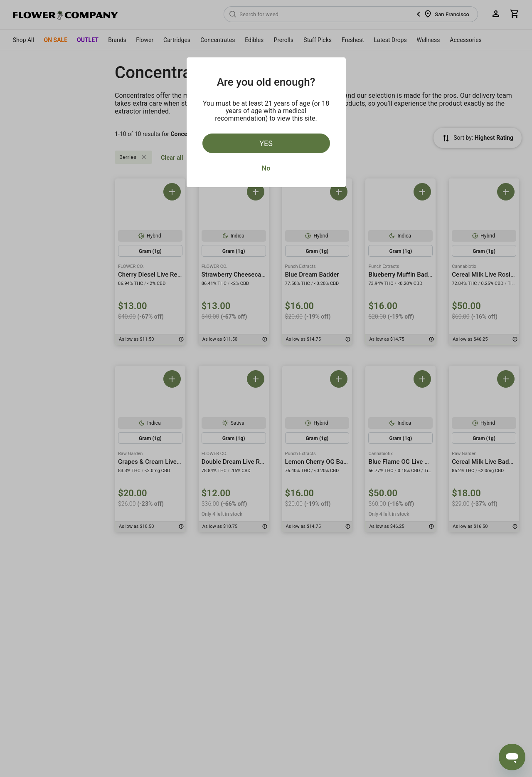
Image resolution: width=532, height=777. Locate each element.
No (266, 168)
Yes (266, 143)
